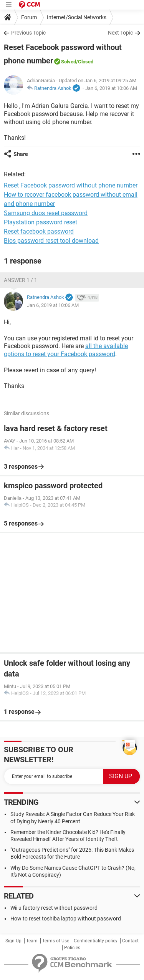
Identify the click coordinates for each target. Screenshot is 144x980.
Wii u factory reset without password (54, 908)
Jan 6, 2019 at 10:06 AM (111, 88)
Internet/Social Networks (77, 17)
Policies (72, 948)
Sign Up (13, 941)
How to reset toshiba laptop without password (66, 919)
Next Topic (120, 33)
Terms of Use (56, 941)
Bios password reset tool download (51, 241)
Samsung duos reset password (46, 213)
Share (21, 154)
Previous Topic (28, 33)
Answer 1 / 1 (21, 280)
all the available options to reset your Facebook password (66, 350)
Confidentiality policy (96, 941)
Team (32, 941)
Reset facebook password (39, 231)
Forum (29, 17)
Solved (69, 62)
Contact (130, 941)
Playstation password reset (41, 222)
